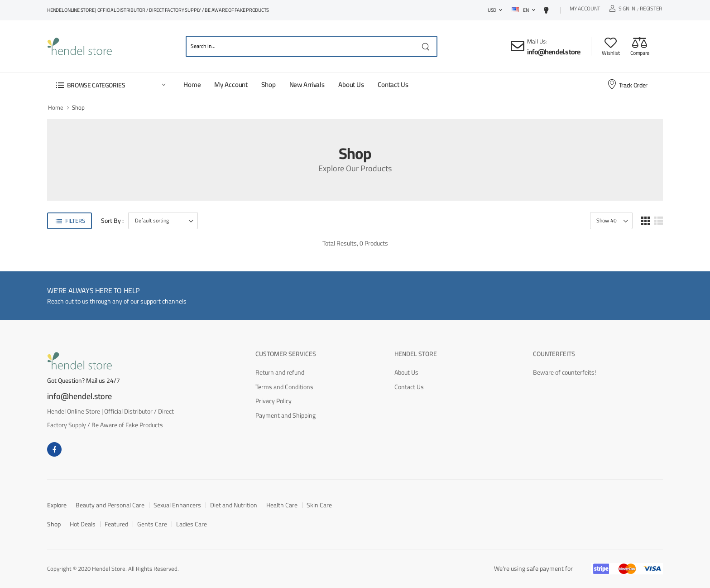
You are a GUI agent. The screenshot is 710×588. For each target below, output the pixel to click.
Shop (268, 84)
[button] (110, 85)
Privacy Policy (273, 401)
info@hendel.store (554, 52)
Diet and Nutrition (234, 505)
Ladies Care (192, 524)
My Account (585, 10)
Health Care (282, 505)
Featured (116, 524)
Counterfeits (554, 354)
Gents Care (152, 524)
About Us (351, 84)
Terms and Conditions (284, 387)
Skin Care (319, 505)
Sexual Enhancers (177, 505)
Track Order (627, 85)
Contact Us (393, 84)
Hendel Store (416, 354)
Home (192, 84)
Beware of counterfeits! (564, 372)
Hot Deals (83, 524)
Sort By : (112, 221)
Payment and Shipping (285, 415)
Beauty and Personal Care (110, 505)
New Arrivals (307, 84)
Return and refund (280, 372)
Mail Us (536, 41)
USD (492, 10)
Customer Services (286, 354)
